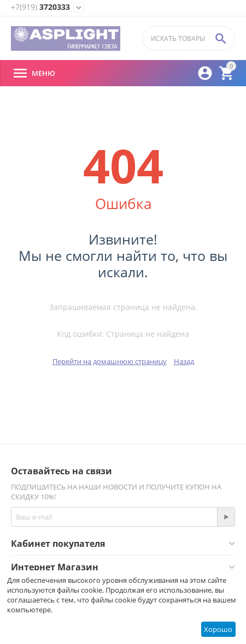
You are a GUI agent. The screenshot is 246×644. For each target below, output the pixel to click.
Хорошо (218, 629)
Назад (184, 361)
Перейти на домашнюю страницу (110, 361)
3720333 (40, 7)
